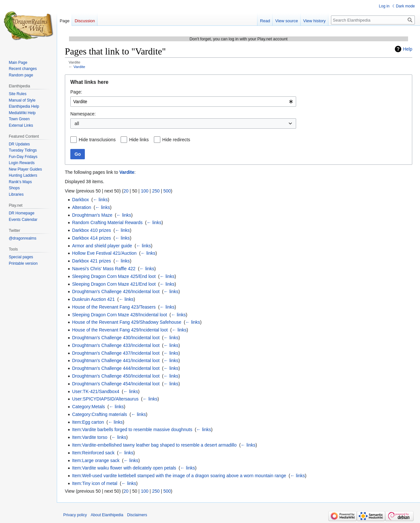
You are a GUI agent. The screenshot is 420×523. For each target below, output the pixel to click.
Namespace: (83, 114)
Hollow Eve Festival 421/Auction (104, 253)
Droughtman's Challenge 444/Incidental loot (116, 368)
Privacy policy (75, 515)
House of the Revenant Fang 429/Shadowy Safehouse (127, 322)
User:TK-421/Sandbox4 (95, 391)
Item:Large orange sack (96, 460)
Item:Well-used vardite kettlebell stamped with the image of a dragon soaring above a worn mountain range (179, 476)
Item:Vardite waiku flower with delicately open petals (124, 468)
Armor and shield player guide (102, 246)
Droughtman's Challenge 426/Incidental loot (116, 291)
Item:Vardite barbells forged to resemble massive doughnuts (132, 429)
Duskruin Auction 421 (93, 299)
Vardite (79, 67)
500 (167, 191)
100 (145, 191)
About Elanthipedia (107, 515)
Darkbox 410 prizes (91, 230)
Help (408, 49)
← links (100, 200)
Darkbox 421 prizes (91, 261)
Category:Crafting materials (99, 414)
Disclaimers (137, 515)
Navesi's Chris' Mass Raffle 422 (104, 269)
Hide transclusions (97, 140)
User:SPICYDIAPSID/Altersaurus (105, 399)
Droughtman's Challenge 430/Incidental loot (116, 338)
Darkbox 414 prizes (91, 238)
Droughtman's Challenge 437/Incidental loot (116, 353)
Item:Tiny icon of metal (95, 483)
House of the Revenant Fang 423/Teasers (114, 307)
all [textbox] (77, 123)
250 (156, 191)
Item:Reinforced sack (93, 453)
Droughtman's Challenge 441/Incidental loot (116, 360)
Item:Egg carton (88, 422)
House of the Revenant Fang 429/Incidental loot (120, 330)
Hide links (139, 140)
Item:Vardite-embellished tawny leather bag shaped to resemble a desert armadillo (154, 445)
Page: (76, 92)
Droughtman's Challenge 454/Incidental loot (116, 384)
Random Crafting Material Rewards (107, 222)
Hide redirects (176, 140)
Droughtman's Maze (92, 215)
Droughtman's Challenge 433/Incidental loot (116, 345)
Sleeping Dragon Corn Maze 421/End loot (114, 284)
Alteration (81, 207)
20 (126, 191)
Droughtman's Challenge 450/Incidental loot (116, 376)
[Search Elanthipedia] (373, 20)
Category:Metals (88, 407)
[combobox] (183, 102)
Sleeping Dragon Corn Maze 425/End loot (114, 276)
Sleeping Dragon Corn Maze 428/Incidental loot (119, 315)
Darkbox (80, 200)
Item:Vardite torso (90, 437)
